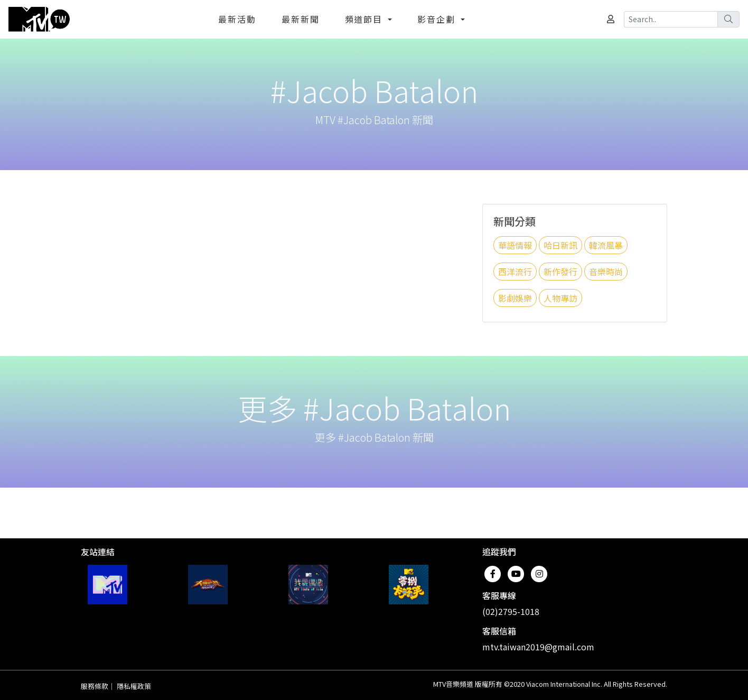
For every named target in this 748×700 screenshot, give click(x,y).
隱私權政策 (134, 686)
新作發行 (560, 272)
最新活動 (237, 19)
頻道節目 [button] (366, 19)
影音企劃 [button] (438, 19)
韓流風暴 (606, 245)
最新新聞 (301, 19)
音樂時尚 (606, 272)
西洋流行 (515, 272)
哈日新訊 (560, 245)
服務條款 (95, 686)
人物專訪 (560, 298)
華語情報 (515, 245)
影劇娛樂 (515, 298)
